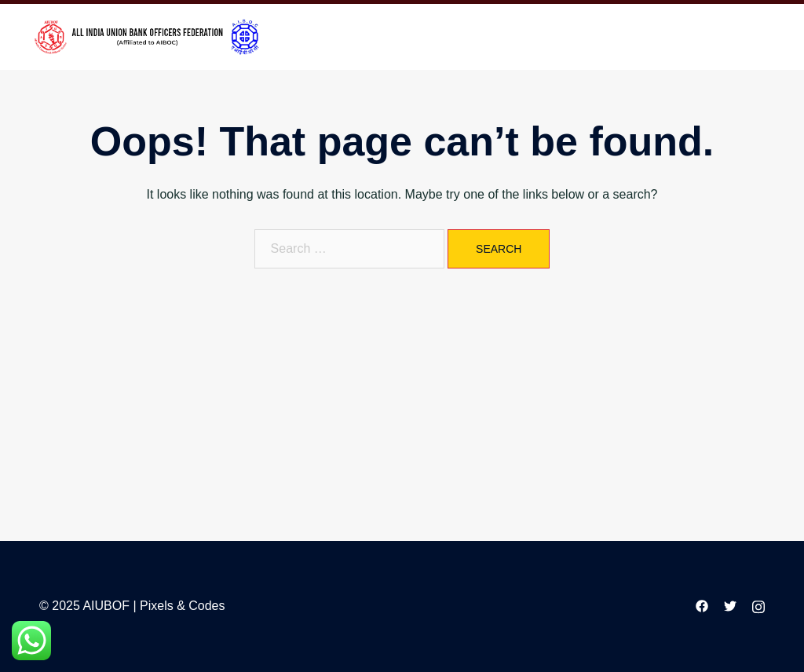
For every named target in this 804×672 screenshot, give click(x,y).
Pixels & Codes (183, 606)
